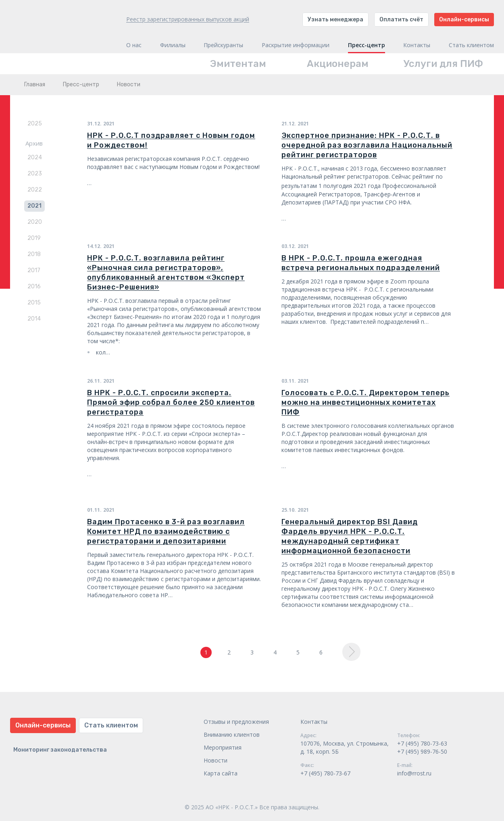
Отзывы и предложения (236, 722)
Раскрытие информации (296, 45)
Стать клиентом (471, 45)
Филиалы (173, 45)
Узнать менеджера (335, 20)
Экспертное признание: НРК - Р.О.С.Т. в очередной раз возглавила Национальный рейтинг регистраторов (367, 145)
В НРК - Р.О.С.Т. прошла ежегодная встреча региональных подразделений (361, 263)
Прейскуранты (223, 45)
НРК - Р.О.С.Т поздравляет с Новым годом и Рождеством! (171, 140)
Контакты (417, 45)
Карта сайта (221, 773)
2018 (34, 254)
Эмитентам (238, 64)
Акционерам (338, 64)
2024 (35, 157)
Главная (35, 84)
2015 (34, 303)
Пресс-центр (367, 45)
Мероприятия (223, 747)
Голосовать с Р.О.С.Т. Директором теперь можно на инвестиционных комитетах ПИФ (366, 402)
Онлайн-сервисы (464, 20)
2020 (35, 222)
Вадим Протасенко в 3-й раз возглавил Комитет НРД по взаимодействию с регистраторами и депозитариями (166, 531)
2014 (34, 319)
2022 (35, 190)
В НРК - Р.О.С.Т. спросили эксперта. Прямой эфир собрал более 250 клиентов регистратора (171, 402)
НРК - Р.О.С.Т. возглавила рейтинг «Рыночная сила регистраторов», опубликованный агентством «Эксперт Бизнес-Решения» (166, 273)
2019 (34, 238)
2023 (35, 174)
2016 (34, 287)
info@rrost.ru (414, 773)
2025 (35, 124)
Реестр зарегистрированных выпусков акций (188, 19)
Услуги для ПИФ (443, 64)
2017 (34, 270)
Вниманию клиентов (232, 735)
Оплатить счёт (401, 20)
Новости (216, 760)
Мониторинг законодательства (60, 750)
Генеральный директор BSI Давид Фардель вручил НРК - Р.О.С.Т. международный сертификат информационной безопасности (350, 536)
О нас (134, 45)
